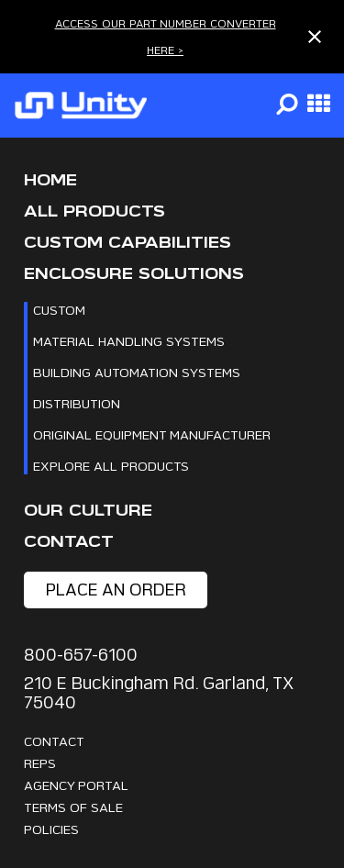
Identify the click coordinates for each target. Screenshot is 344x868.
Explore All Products (111, 466)
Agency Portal (76, 785)
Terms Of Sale (73, 807)
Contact (69, 542)
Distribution (77, 403)
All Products (94, 211)
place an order (116, 590)
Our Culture (88, 511)
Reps (40, 763)
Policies (51, 829)
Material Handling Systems (129, 341)
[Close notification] (315, 37)
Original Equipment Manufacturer (152, 434)
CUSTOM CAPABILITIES (128, 243)
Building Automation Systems (137, 372)
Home (50, 180)
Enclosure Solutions (134, 274)
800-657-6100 (81, 655)
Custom (59, 310)
